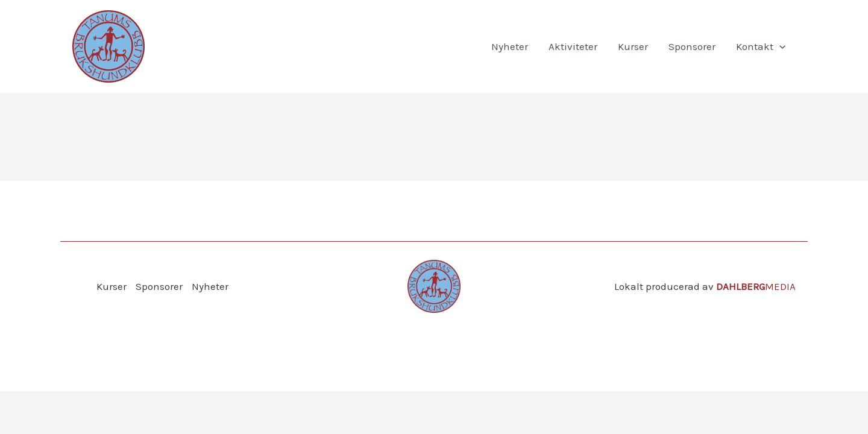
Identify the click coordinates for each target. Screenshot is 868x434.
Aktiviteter (573, 46)
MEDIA (756, 286)
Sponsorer (692, 46)
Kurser (633, 46)
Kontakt (761, 46)
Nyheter (510, 46)
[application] (779, 46)
